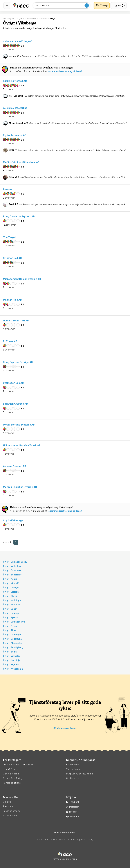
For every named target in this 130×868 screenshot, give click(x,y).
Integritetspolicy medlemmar (80, 774)
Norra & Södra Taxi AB (16, 321)
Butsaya (8, 189)
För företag (102, 5)
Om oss (7, 802)
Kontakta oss (73, 765)
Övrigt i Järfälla (11, 592)
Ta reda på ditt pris (12, 783)
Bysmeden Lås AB (13, 383)
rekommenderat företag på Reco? (65, 71)
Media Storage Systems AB (19, 425)
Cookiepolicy (72, 778)
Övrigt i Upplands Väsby (15, 562)
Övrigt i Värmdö (11, 583)
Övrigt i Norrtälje (12, 660)
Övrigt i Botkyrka (12, 605)
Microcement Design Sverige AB (22, 279)
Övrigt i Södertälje (12, 575)
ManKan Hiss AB (12, 300)
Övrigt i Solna (10, 652)
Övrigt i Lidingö (11, 588)
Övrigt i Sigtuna (11, 665)
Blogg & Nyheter (11, 769)
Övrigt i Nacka (10, 579)
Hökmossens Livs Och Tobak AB (22, 445)
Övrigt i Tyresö (11, 617)
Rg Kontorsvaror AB (15, 135)
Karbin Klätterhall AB (15, 81)
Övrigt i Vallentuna (12, 566)
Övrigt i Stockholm (13, 643)
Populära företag (85, 840)
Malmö (63, 840)
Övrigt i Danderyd (12, 635)
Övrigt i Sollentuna (12, 639)
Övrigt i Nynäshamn (13, 669)
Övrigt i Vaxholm (11, 656)
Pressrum (8, 806)
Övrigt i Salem (10, 609)
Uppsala (71, 840)
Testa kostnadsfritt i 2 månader (18, 765)
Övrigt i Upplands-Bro (14, 622)
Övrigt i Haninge (11, 613)
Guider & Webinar (11, 774)
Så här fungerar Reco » (65, 728)
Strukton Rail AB (12, 258)
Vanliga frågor (73, 769)
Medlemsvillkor (10, 816)
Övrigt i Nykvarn (11, 626)
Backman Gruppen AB (15, 404)
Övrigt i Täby (9, 630)
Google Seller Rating (13, 778)
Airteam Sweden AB (14, 466)
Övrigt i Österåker (12, 570)
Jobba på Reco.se (12, 811)
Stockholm (42, 840)
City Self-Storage (13, 521)
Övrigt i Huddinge (12, 600)
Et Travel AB (10, 341)
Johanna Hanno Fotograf (17, 41)
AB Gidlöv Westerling (15, 108)
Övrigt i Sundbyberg (13, 647)
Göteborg (54, 840)
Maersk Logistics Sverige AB (20, 487)
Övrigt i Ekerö (10, 596)
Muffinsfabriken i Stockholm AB (21, 162)
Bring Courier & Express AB (19, 217)
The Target (10, 237)
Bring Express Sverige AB (18, 362)
